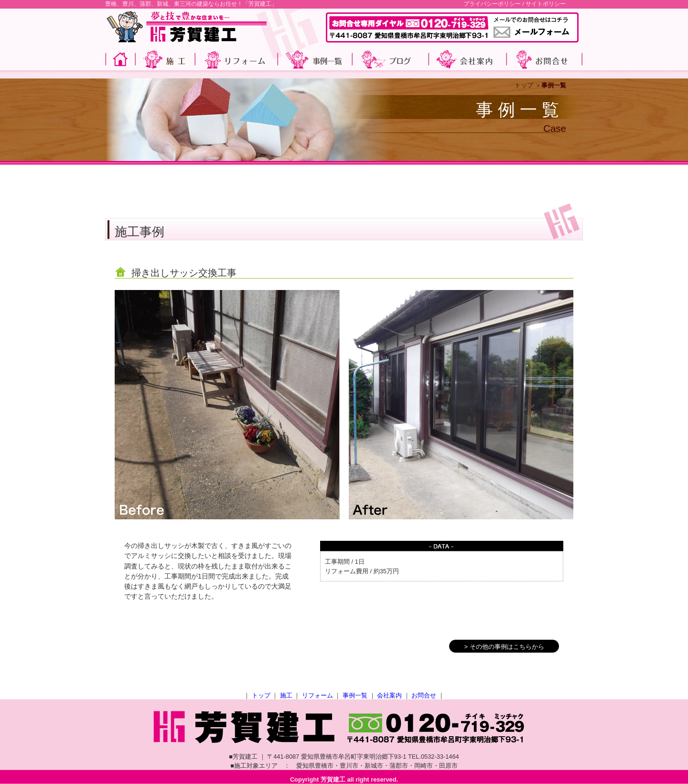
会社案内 (389, 695)
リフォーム (317, 695)
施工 (286, 695)
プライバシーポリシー (492, 4)
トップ (524, 85)
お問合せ (424, 695)
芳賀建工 (333, 779)
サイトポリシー (546, 4)
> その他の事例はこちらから (504, 647)
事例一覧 (355, 695)
